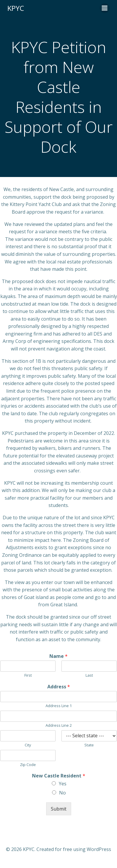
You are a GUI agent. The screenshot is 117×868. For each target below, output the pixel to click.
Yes (63, 784)
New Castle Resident (59, 776)
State (89, 745)
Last (89, 675)
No (62, 793)
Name (58, 656)
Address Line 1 (59, 706)
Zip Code (28, 765)
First (28, 675)
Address (59, 687)
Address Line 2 (59, 725)
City (28, 745)
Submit (59, 809)
